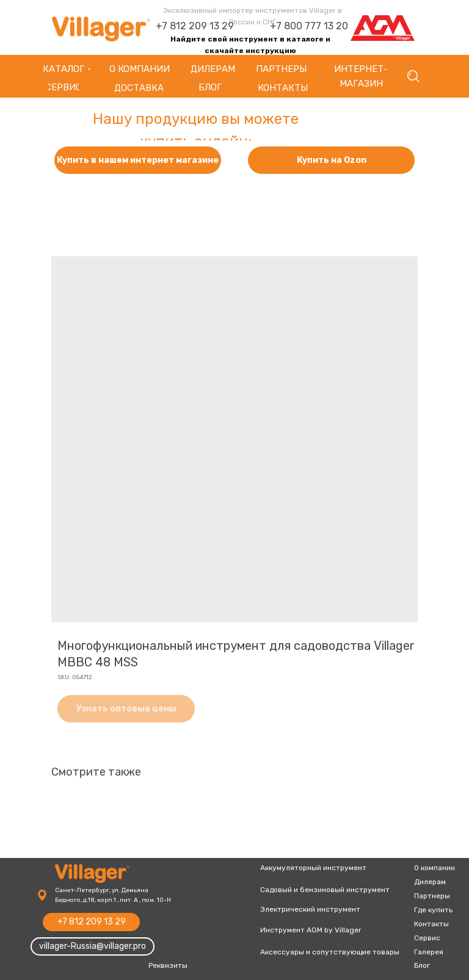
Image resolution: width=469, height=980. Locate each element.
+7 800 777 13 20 (309, 26)
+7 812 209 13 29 (195, 26)
